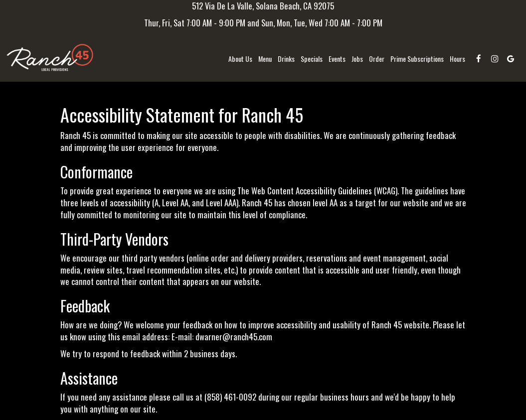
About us (240, 59)
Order (377, 59)
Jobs (357, 59)
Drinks (286, 59)
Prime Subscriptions (417, 59)
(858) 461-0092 (230, 397)
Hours (457, 59)
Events (337, 59)
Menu (265, 59)
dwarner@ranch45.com (234, 337)
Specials (312, 59)
